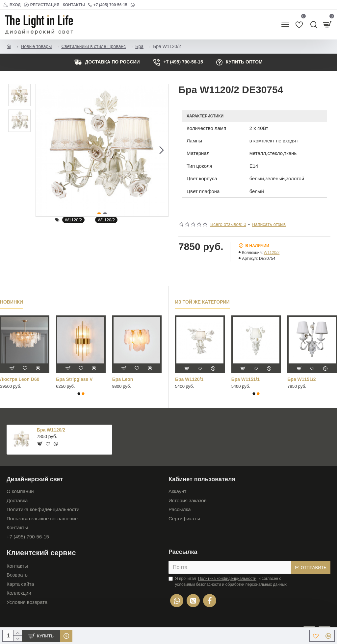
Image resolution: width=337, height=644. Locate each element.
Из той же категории (202, 302)
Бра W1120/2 (51, 430)
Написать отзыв (269, 224)
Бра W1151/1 (246, 379)
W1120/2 (73, 220)
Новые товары (36, 46)
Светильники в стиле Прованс (93, 46)
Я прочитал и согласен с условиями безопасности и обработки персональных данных (228, 581)
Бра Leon (123, 379)
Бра (139, 46)
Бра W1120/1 (189, 379)
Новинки (12, 302)
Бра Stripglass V (74, 379)
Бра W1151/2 (301, 379)
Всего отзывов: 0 (228, 224)
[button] (162, 150)
